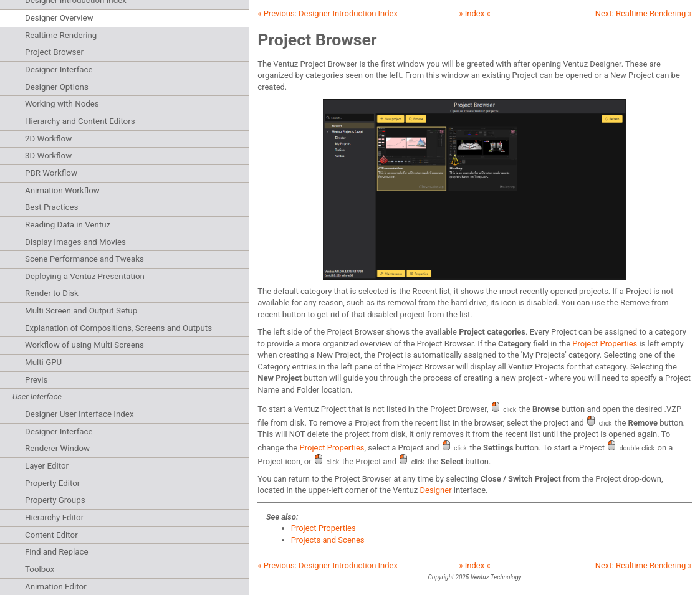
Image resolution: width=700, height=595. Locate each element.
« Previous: (328, 13)
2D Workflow (48, 139)
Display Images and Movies (75, 242)
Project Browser (54, 52)
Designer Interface (59, 69)
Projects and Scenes (328, 540)
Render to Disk (52, 293)
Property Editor (52, 483)
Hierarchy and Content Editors (80, 121)
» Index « (474, 13)
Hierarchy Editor (54, 517)
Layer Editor (47, 466)
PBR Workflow (51, 173)
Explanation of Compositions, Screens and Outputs (118, 328)
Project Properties (605, 344)
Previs (36, 380)
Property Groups (55, 500)
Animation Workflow (62, 190)
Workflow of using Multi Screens (84, 345)
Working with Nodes (62, 104)
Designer (435, 490)
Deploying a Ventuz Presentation (85, 276)
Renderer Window (57, 448)
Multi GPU (43, 362)
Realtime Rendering (61, 35)
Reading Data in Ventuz (68, 225)
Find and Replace (57, 552)
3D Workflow (48, 155)
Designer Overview (59, 18)
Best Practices (51, 207)
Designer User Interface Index (79, 414)
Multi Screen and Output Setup (81, 311)
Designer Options (57, 87)
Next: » (644, 13)
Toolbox (40, 569)
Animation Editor (56, 587)
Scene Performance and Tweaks (84, 259)
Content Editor (51, 535)
